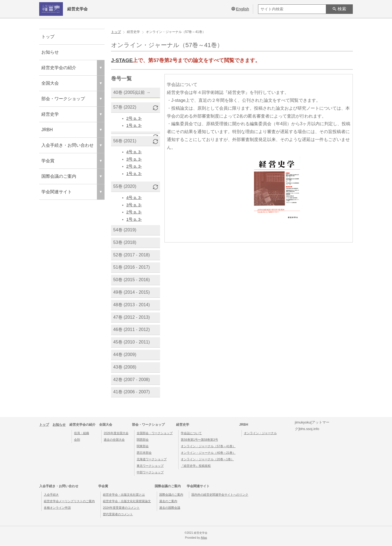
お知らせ (50, 52)
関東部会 (143, 446)
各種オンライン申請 (57, 508)
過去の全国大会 (114, 440)
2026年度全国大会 (116, 433)
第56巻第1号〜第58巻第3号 (199, 440)
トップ (48, 37)
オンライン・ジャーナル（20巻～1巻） (207, 459)
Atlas (204, 538)
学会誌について (191, 433)
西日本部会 (144, 453)
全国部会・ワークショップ (155, 433)
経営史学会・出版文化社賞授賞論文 (127, 501)
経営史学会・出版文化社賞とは (124, 495)
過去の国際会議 (170, 508)
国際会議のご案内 (171, 495)
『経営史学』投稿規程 (196, 466)
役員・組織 (82, 433)
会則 (77, 440)
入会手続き (51, 495)
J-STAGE (122, 60)
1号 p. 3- (134, 125)
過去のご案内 (168, 501)
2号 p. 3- (134, 118)
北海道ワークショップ (152, 459)
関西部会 (143, 440)
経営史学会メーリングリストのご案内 (69, 501)
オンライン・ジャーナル (260, 433)
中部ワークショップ (150, 472)
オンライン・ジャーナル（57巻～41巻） (208, 446)
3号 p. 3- (134, 159)
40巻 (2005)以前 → (132, 92)
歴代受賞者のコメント (118, 514)
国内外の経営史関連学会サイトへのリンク (220, 495)
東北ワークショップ (150, 466)
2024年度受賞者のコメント (121, 508)
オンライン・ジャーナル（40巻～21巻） (208, 453)
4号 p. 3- (134, 152)
